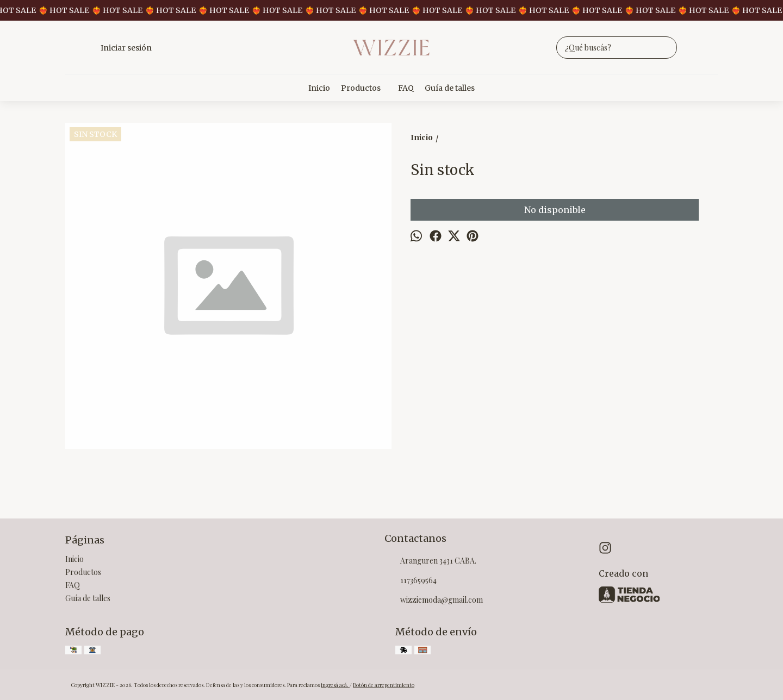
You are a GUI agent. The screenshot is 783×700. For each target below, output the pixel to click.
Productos (366, 88)
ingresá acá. (335, 685)
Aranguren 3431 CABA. (430, 561)
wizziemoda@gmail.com (434, 601)
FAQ (406, 88)
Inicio (319, 88)
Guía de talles (450, 88)
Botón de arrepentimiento (384, 685)
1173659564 (411, 581)
